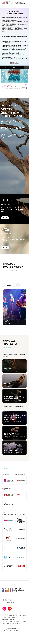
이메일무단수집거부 (11, 603)
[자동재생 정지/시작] (18, 285)
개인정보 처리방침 (8, 600)
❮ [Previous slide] (4, 285)
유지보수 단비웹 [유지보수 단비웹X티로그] (16, 630)
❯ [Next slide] (14, 285)
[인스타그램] (4, 609)
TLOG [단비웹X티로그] (10, 630)
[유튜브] (10, 609)
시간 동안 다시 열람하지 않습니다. (9, 67)
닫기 (27, 67)
